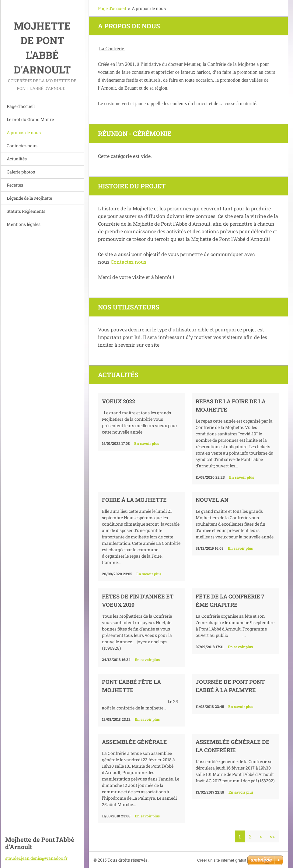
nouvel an (212, 500)
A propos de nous (24, 132)
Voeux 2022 (119, 401)
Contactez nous (22, 146)
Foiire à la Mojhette (134, 500)
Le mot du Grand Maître (30, 119)
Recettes (15, 185)
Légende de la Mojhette (29, 198)
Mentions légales (24, 224)
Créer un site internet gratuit (222, 860)
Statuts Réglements (26, 211)
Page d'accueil (21, 106)
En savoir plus (147, 443)
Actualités (17, 159)
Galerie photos (21, 172)
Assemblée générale (134, 742)
